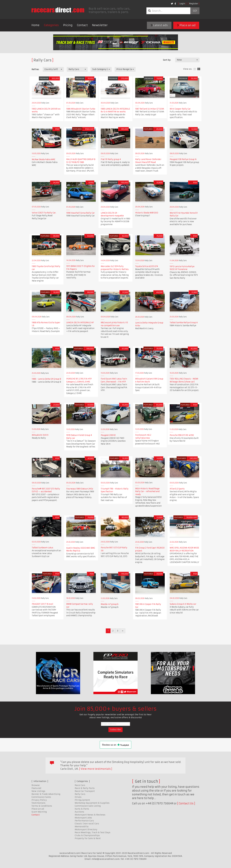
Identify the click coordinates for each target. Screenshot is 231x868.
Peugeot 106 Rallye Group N (183, 159)
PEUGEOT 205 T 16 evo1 (43, 604)
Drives (78, 797)
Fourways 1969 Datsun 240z (80, 489)
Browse (36, 785)
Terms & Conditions (42, 806)
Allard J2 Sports (177, 489)
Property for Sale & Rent (88, 838)
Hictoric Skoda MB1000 (147, 213)
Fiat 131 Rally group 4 (111, 159)
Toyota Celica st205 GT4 (147, 266)
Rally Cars (80, 794)
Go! (195, 11)
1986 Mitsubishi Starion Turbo (81, 109)
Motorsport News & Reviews (90, 815)
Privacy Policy (39, 800)
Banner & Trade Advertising (46, 794)
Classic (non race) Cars (87, 824)
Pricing (68, 25)
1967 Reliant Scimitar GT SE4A (150, 109)
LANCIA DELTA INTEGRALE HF (80, 323)
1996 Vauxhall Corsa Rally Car (81, 213)
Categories (51, 25)
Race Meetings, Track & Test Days (93, 832)
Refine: (35, 69)
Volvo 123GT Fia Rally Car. (44, 213)
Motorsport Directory (86, 829)
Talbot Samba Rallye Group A (184, 323)
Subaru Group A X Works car (183, 604)
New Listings (38, 791)
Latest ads (159, 25)
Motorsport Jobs (83, 818)
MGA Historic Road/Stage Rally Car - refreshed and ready (147, 491)
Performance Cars (84, 821)
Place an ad (186, 25)
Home (36, 25)
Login (182, 4)
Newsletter (100, 25)
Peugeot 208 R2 (108, 435)
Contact (82, 25)
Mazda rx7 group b (110, 604)
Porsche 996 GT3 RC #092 (182, 435)
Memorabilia (82, 827)
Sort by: (167, 60)
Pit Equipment (82, 800)
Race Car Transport (85, 791)
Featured (36, 788)
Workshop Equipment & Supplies (92, 803)
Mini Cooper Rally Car (180, 109)
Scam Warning (39, 812)
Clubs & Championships (87, 835)
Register (194, 4)
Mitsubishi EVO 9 (40, 435)
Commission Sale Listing (88, 806)
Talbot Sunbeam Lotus (43, 548)
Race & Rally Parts (85, 788)
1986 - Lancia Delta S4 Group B (46, 379)
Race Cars (80, 785)
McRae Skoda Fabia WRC (44, 159)
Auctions (79, 812)
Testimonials (38, 803)
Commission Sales (41, 797)
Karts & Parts (82, 809)
